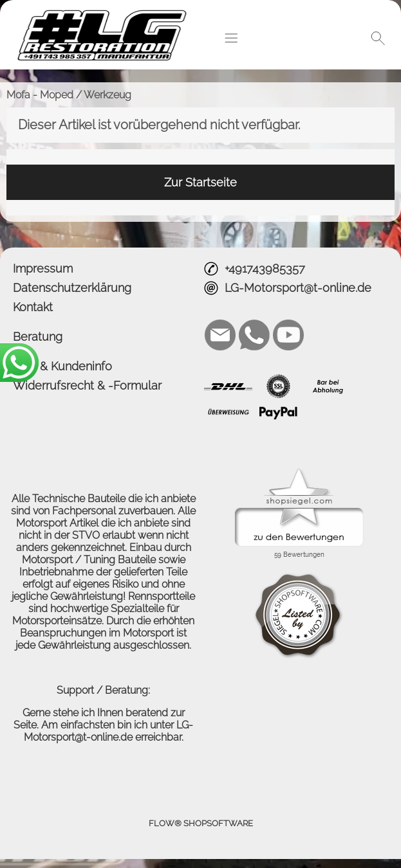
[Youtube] (288, 335)
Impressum (43, 268)
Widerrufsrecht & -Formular (87, 385)
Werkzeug (107, 95)
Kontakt (33, 307)
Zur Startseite (200, 182)
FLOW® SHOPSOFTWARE (201, 823)
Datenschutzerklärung (72, 288)
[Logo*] (107, 14)
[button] (231, 38)
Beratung (38, 337)
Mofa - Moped (40, 95)
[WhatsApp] (254, 335)
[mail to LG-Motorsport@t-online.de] (220, 335)
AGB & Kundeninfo (62, 366)
